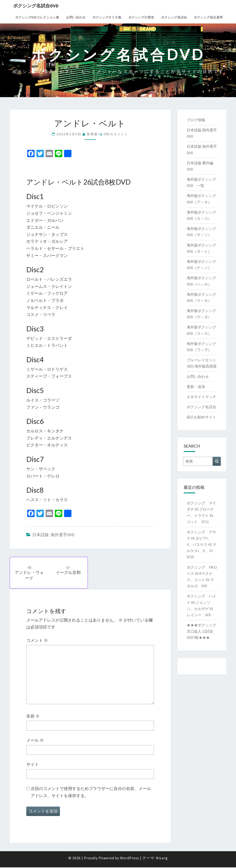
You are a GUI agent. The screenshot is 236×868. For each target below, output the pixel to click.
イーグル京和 (69, 570)
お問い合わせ (76, 17)
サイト (32, 765)
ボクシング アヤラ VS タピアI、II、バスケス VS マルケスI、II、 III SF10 (202, 545)
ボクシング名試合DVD (36, 6)
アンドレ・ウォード (30, 573)
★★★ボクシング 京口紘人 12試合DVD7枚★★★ (201, 631)
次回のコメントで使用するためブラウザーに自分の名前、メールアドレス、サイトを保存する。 (91, 793)
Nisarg (162, 859)
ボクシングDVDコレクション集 (37, 17)
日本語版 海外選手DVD (53, 535)
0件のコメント (116, 134)
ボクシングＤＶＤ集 (107, 17)
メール (35, 741)
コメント (37, 641)
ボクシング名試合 (174, 17)
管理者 (92, 134)
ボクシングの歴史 (141, 17)
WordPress (130, 859)
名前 (33, 716)
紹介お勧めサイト (201, 417)
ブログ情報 (196, 120)
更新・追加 (196, 387)
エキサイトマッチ (201, 397)
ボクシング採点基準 (208, 17)
